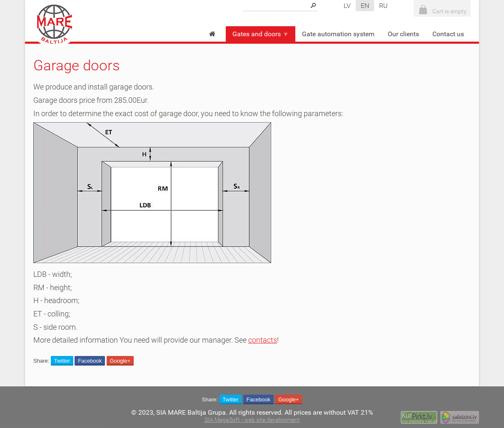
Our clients (403, 34)
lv (347, 6)
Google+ (120, 361)
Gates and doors (261, 34)
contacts (263, 340)
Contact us (448, 34)
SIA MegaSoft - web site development (252, 420)
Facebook (90, 361)
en (365, 6)
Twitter (62, 361)
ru (383, 6)
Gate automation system (338, 34)
